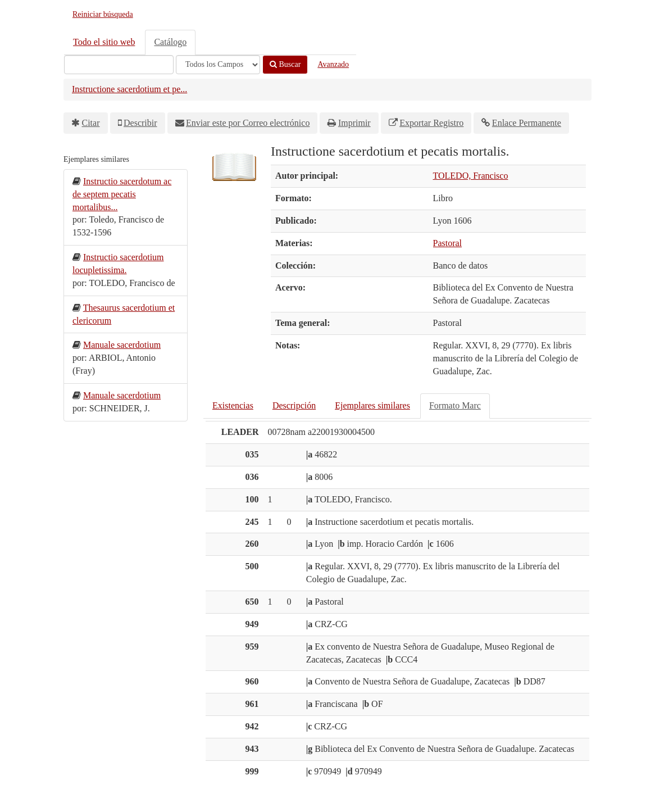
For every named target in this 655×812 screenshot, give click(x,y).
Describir (140, 123)
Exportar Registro (431, 123)
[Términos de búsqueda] (119, 65)
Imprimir (354, 123)
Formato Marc (455, 405)
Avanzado (333, 64)
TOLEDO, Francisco (471, 176)
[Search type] (218, 65)
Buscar (285, 64)
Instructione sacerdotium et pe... (129, 89)
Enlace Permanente (527, 123)
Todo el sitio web (104, 42)
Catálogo (170, 42)
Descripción (294, 405)
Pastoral (448, 243)
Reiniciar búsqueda (103, 14)
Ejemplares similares (372, 405)
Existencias (233, 405)
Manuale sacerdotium (122, 345)
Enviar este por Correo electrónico (248, 123)
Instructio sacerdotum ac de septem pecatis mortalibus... (122, 194)
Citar (91, 123)
